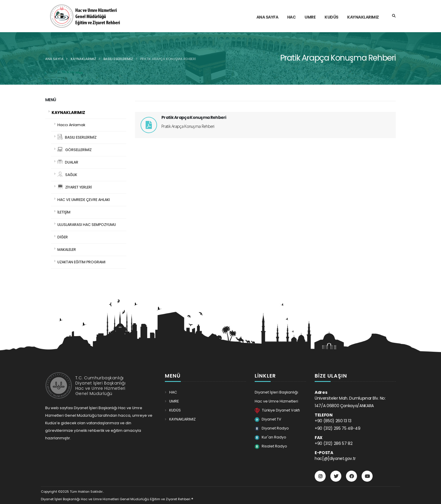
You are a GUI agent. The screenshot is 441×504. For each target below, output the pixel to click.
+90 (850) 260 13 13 (333, 421)
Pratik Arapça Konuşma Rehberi (168, 59)
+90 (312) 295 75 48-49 (337, 428)
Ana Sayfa (54, 59)
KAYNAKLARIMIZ (83, 59)
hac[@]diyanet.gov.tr (335, 458)
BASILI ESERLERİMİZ (118, 59)
